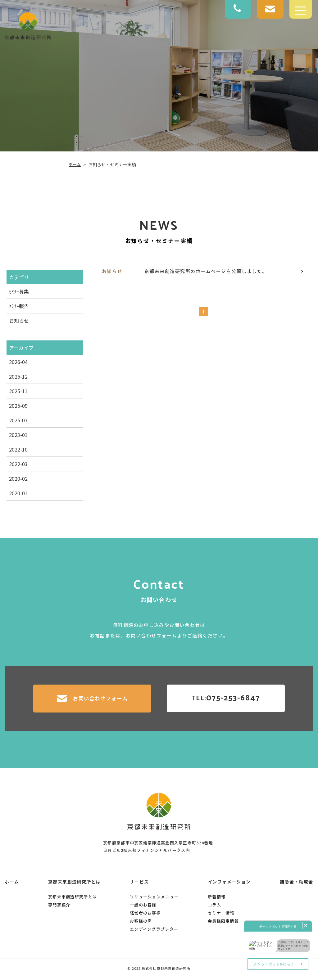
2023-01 (18, 435)
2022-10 (18, 449)
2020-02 (18, 479)
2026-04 (18, 362)
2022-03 (18, 464)
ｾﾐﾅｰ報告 (19, 306)
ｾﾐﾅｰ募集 (19, 291)
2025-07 (18, 420)
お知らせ (19, 321)
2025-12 (18, 376)
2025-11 (18, 391)
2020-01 (18, 493)
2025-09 (18, 406)
